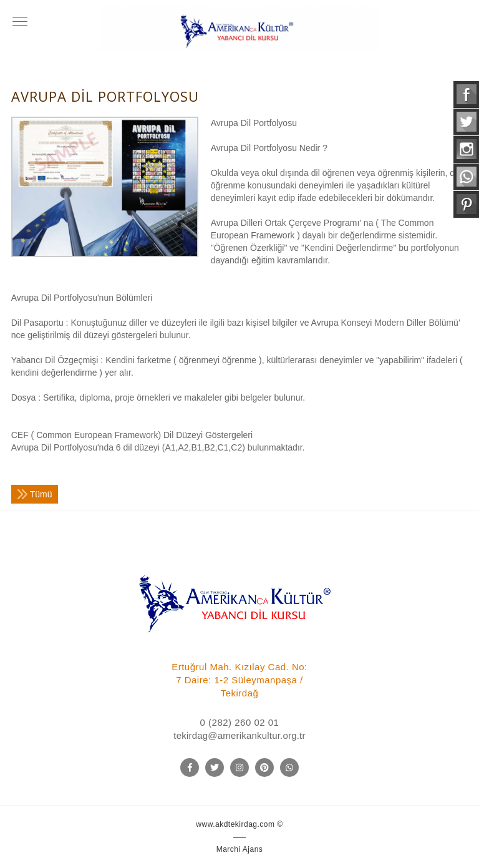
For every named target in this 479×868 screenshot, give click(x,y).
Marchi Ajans (240, 849)
